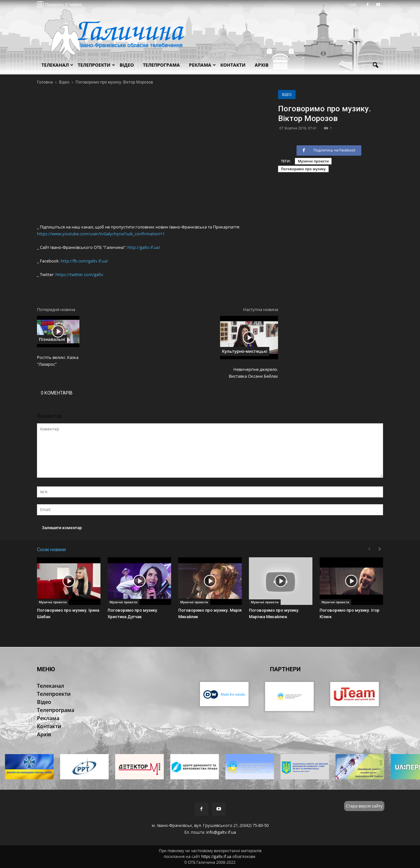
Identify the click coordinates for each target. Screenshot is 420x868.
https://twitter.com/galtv (79, 274)
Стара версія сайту (364, 806)
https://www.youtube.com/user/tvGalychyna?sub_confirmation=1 (101, 234)
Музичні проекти (313, 161)
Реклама (202, 65)
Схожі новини (51, 550)
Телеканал (57, 65)
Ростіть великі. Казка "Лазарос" (58, 361)
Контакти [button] (233, 65)
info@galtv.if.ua (221, 832)
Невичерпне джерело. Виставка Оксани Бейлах (253, 373)
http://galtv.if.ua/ (144, 247)
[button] (375, 65)
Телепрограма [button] (161, 65)
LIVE (354, 5)
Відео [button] (127, 65)
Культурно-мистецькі (245, 351)
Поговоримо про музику (303, 169)
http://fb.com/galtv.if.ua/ (84, 261)
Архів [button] (262, 65)
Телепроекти (96, 65)
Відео (287, 95)
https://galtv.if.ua (216, 857)
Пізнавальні (52, 339)
